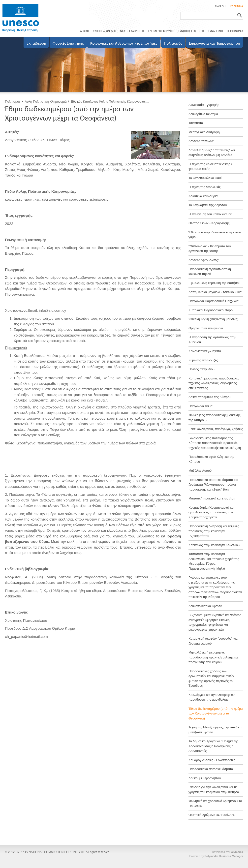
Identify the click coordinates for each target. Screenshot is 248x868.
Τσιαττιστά (196, 123)
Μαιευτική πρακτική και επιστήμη (212, 498)
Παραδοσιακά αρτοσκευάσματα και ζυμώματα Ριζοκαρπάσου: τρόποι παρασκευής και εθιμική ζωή (213, 485)
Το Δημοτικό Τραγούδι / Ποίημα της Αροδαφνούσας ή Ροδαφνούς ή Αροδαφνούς (213, 746)
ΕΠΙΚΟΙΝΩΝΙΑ (235, 31)
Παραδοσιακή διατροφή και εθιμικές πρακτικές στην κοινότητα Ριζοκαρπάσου (214, 531)
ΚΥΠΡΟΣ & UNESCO (105, 31)
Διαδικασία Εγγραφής (204, 105)
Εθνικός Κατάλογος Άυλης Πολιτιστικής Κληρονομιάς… (110, 102)
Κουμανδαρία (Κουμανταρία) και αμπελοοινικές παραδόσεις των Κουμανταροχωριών (211, 512)
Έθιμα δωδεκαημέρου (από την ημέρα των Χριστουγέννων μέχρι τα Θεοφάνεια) (216, 713)
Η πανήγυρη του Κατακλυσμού (210, 214)
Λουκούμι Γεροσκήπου (205, 778)
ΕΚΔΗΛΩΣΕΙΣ (137, 31)
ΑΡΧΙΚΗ (85, 31)
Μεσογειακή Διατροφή (204, 132)
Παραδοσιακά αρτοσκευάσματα (211, 769)
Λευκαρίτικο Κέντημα (203, 114)
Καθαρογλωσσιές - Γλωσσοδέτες (212, 760)
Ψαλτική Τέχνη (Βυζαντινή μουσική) (213, 319)
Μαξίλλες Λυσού (200, 471)
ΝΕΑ (123, 31)
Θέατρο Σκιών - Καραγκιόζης (209, 223)
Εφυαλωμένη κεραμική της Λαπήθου (214, 283)
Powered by (216, 856)
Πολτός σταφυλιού (201, 369)
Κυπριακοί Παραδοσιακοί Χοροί (211, 310)
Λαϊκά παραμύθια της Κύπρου (210, 397)
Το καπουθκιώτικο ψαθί (205, 178)
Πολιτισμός (13, 102)
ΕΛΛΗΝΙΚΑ (237, 6)
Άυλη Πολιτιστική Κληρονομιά (46, 102)
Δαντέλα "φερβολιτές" (204, 260)
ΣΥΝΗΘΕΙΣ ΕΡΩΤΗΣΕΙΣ (191, 31)
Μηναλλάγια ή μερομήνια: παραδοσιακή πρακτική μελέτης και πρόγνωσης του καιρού (214, 657)
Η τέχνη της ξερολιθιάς (205, 187)
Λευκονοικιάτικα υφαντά (205, 606)
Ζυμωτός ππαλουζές (203, 360)
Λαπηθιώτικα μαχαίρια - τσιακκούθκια (215, 292)
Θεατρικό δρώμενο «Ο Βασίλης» (212, 815)
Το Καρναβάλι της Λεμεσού (208, 205)
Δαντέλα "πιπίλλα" (201, 141)
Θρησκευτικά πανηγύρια (206, 328)
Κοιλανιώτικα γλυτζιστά (205, 351)
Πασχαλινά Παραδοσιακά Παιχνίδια (214, 301)
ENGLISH (220, 6)
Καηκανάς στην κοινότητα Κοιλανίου (214, 545)
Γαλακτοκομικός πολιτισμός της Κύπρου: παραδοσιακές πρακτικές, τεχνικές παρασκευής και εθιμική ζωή (215, 443)
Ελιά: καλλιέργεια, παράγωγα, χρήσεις (216, 429)
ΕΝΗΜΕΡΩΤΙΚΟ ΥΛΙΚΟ (161, 31)
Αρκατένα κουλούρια (203, 196)
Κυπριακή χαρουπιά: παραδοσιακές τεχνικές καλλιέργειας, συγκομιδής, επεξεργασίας (214, 383)
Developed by (228, 852)
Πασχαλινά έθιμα (201, 406)
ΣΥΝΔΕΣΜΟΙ (216, 31)
